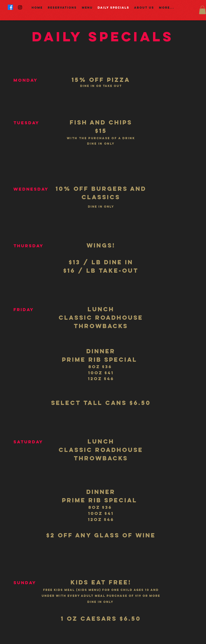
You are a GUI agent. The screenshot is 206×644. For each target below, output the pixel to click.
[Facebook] (10, 7)
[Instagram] (20, 7)
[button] (202, 10)
